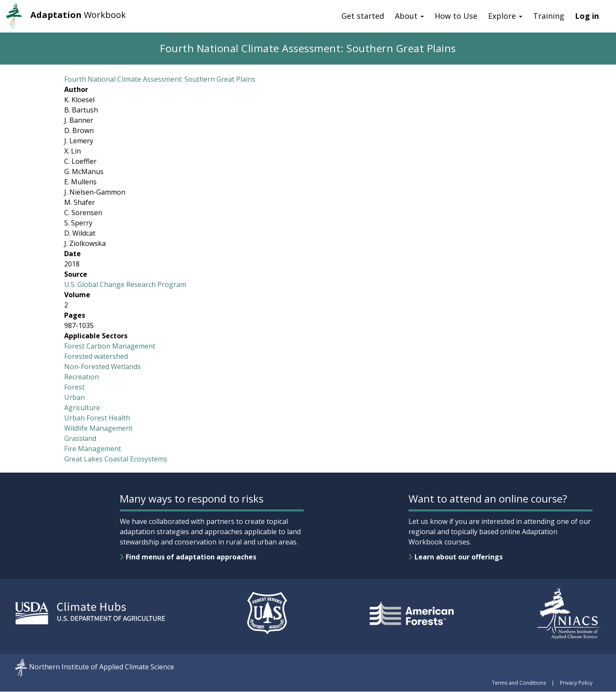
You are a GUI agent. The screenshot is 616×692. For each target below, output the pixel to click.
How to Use (456, 16)
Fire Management (93, 449)
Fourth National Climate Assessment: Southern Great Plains (160, 79)
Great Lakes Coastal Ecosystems (116, 459)
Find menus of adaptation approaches (188, 557)
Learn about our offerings (456, 557)
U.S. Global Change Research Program (125, 284)
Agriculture (82, 408)
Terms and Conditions (519, 683)
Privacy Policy (576, 683)
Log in (587, 16)
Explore (505, 16)
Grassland (80, 438)
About (409, 16)
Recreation (81, 377)
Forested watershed (96, 356)
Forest (74, 387)
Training (549, 16)
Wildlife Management (98, 428)
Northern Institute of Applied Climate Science (102, 667)
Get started (363, 16)
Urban (74, 397)
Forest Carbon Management (110, 346)
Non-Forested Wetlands (102, 367)
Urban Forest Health (97, 418)
